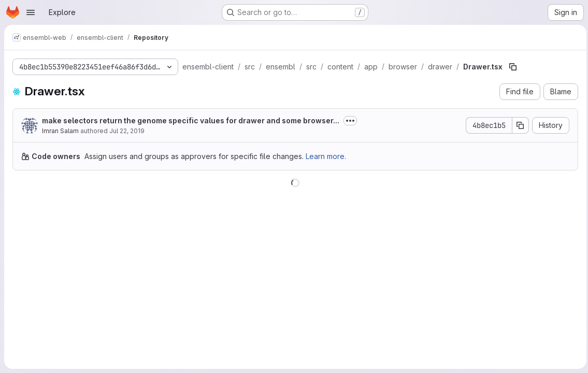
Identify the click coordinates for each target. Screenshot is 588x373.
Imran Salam (60, 131)
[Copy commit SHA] (518, 125)
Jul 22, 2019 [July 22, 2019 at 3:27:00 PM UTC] (127, 131)
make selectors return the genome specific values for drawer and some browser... (191, 120)
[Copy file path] (513, 67)
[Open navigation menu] (31, 12)
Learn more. (326, 156)
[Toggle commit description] (350, 121)
